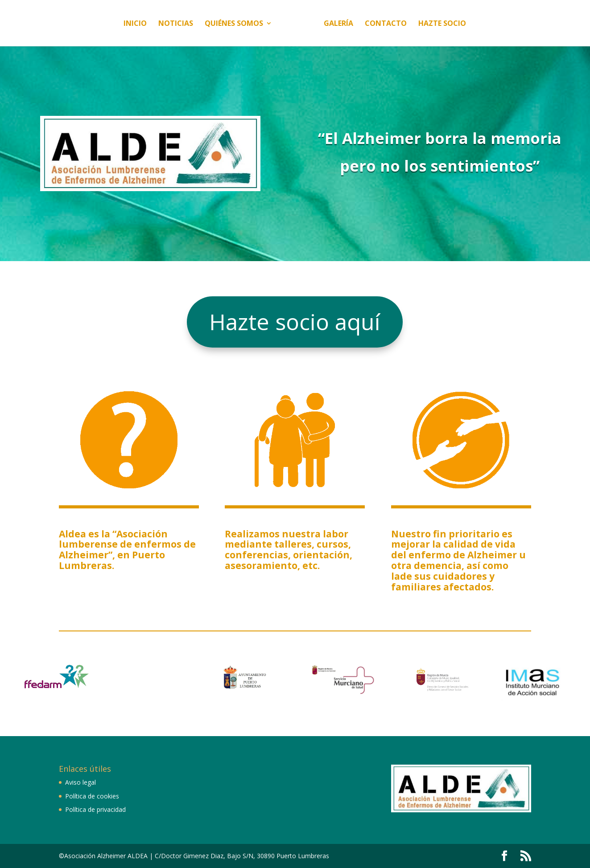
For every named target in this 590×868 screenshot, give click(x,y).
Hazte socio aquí (295, 322)
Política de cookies (92, 796)
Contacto (414, 24)
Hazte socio (471, 24)
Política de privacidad (95, 809)
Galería (367, 24)
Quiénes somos (206, 24)
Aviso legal (80, 782)
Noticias (148, 24)
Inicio (107, 24)
